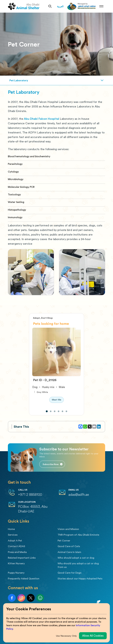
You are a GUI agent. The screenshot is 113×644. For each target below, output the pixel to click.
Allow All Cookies (93, 636)
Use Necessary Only (66, 636)
